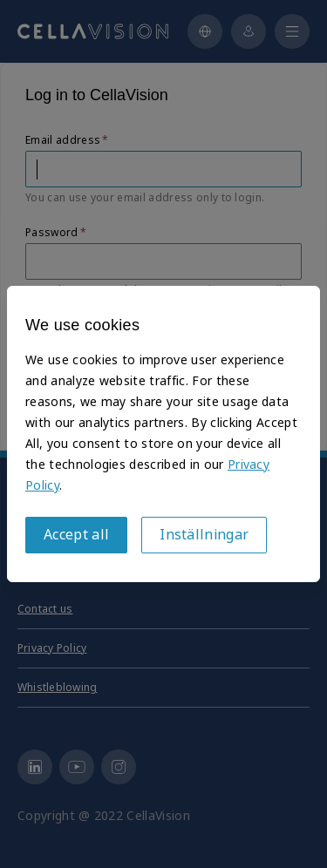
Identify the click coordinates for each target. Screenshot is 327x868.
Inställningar (204, 535)
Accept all (76, 535)
